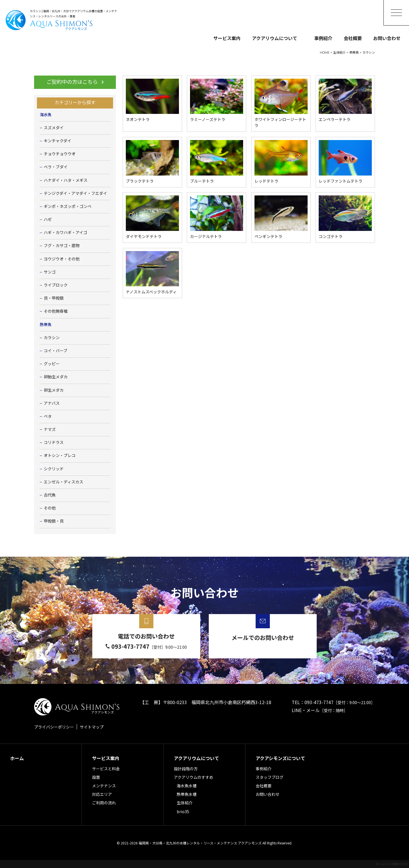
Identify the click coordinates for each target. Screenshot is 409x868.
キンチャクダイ (58, 141)
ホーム (17, 758)
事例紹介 (323, 38)
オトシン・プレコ (60, 456)
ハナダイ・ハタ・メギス (66, 180)
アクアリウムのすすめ (194, 777)
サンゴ (50, 272)
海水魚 (46, 115)
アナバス (52, 403)
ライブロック (56, 285)
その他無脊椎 (56, 311)
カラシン (52, 338)
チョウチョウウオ (60, 154)
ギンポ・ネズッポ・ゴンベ (68, 206)
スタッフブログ (270, 777)
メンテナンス (104, 786)
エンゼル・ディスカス (63, 482)
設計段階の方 (186, 769)
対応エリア (102, 794)
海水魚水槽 (187, 786)
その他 (50, 508)
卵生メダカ (54, 390)
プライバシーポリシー (54, 727)
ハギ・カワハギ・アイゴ (65, 233)
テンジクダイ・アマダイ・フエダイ (75, 193)
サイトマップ (92, 727)
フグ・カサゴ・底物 (62, 246)
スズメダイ (54, 128)
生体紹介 (185, 803)
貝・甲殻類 (54, 298)
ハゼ (48, 220)
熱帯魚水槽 (187, 794)
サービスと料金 (106, 769)
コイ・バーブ (56, 351)
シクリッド (54, 469)
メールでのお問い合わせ (263, 638)
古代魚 (50, 495)
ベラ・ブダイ (56, 167)
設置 (96, 777)
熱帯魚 (46, 325)
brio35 (183, 811)
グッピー (52, 364)
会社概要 (353, 38)
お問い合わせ (387, 38)
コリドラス (54, 443)
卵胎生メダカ (56, 377)
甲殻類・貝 (54, 521)
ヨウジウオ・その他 (62, 259)
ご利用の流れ (104, 803)
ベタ (48, 416)
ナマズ (50, 429)
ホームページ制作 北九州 (392, 864)
